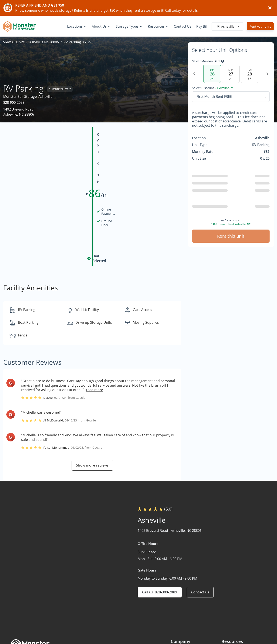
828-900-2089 (14, 102)
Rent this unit (231, 236)
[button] (15, 630)
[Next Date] (267, 74)
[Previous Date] (194, 74)
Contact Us (180, 637)
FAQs (226, 604)
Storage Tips (232, 612)
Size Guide (230, 621)
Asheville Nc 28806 (44, 42)
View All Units (14, 42)
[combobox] (231, 96)
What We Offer (183, 629)
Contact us (200, 546)
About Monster (183, 621)
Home (176, 604)
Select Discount (213, 88)
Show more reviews (92, 419)
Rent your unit (260, 26)
